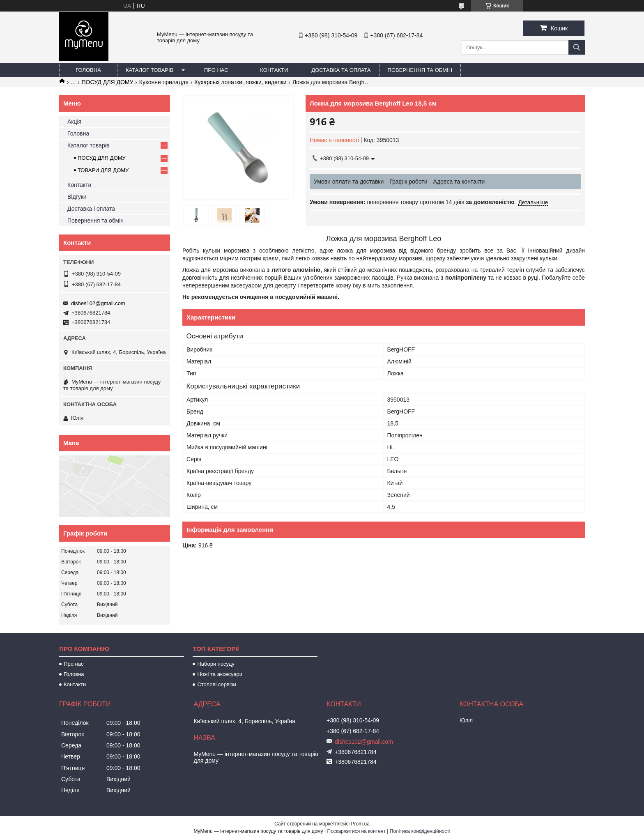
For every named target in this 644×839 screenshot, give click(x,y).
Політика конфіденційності (420, 831)
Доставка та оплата (341, 70)
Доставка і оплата (91, 209)
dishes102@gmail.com (98, 303)
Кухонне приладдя (164, 82)
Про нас (216, 70)
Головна (88, 70)
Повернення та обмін (420, 70)
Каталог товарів (149, 70)
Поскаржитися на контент (356, 831)
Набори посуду (216, 664)
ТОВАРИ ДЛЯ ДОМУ (103, 170)
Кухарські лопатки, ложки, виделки (240, 82)
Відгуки (77, 197)
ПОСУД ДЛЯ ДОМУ (108, 82)
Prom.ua (360, 824)
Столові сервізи (217, 684)
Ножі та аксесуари (220, 674)
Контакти (274, 70)
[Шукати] (577, 47)
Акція (74, 122)
